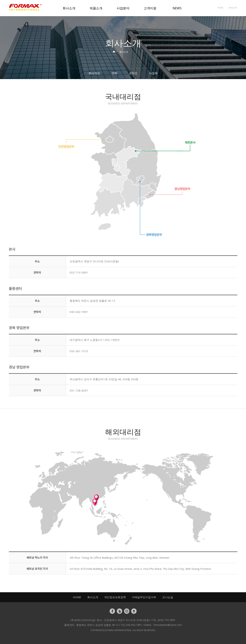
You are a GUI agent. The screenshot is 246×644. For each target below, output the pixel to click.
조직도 (133, 73)
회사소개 (69, 8)
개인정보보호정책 (115, 597)
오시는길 (168, 597)
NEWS (177, 8)
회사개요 (94, 73)
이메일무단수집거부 (144, 597)
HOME (220, 8)
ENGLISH (233, 8)
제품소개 (96, 8)
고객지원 (150, 8)
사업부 (153, 73)
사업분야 (123, 8)
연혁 (114, 73)
